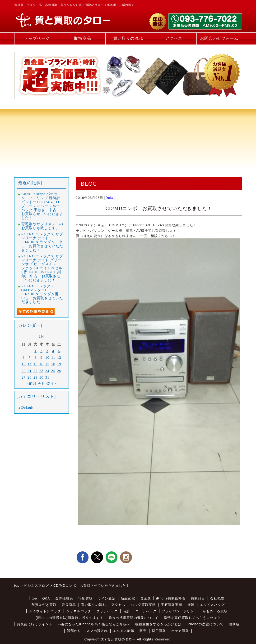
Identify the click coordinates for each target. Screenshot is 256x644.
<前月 (31, 384)
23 (41, 371)
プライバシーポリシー (180, 611)
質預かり (74, 631)
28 (30, 377)
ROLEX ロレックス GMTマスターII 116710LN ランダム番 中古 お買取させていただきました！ (42, 294)
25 (53, 371)
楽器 (191, 605)
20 (24, 371)
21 (30, 371)
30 (41, 377)
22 (35, 371)
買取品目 (198, 598)
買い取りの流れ (128, 38)
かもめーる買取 (215, 611)
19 (59, 364)
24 (47, 371)
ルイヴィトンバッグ (45, 611)
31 (47, 377)
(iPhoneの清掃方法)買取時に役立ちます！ (70, 618)
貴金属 (146, 598)
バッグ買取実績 (143, 605)
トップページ (37, 38)
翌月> (51, 384)
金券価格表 (64, 598)
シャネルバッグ (79, 611)
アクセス (174, 38)
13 (24, 364)
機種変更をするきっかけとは (158, 624)
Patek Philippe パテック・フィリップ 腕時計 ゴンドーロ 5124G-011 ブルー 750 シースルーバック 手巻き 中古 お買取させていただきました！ (42, 206)
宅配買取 (85, 598)
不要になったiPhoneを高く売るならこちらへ (94, 624)
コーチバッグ (146, 611)
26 (59, 371)
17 (47, 364)
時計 (126, 611)
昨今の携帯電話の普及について (134, 618)
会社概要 (217, 598)
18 (53, 364)
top (34, 598)
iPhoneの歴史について (205, 624)
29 (35, 377)
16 (41, 364)
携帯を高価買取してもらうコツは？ (192, 618)
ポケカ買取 (180, 631)
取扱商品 (83, 38)
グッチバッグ (107, 611)
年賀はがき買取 (44, 605)
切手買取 (159, 631)
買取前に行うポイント (35, 624)
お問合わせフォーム (219, 38)
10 (47, 358)
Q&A (46, 598)
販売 (143, 631)
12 (59, 358)
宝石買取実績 (172, 605)
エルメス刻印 (124, 631)
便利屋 (234, 624)
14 (30, 364)
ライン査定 (107, 598)
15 (35, 364)
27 (24, 377)
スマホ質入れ (97, 631)
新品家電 (128, 598)
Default (112, 198)
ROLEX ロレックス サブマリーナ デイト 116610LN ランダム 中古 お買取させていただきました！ (42, 242)
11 (53, 358)
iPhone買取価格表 (171, 598)
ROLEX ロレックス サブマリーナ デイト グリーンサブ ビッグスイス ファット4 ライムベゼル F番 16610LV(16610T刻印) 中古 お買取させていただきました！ (42, 268)
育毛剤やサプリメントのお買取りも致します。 (42, 226)
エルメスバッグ (212, 605)
